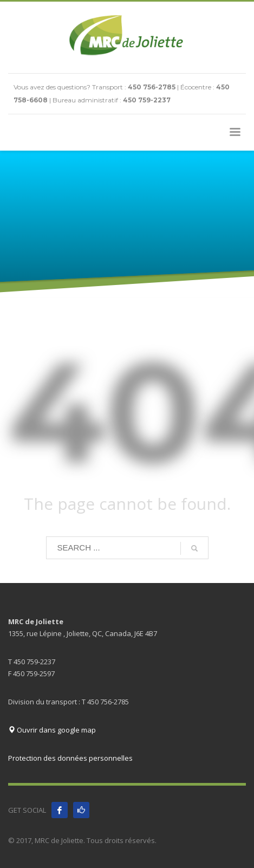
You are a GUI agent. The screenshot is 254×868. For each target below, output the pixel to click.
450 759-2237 (147, 100)
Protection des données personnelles (70, 758)
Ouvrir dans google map (52, 730)
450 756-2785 (152, 87)
